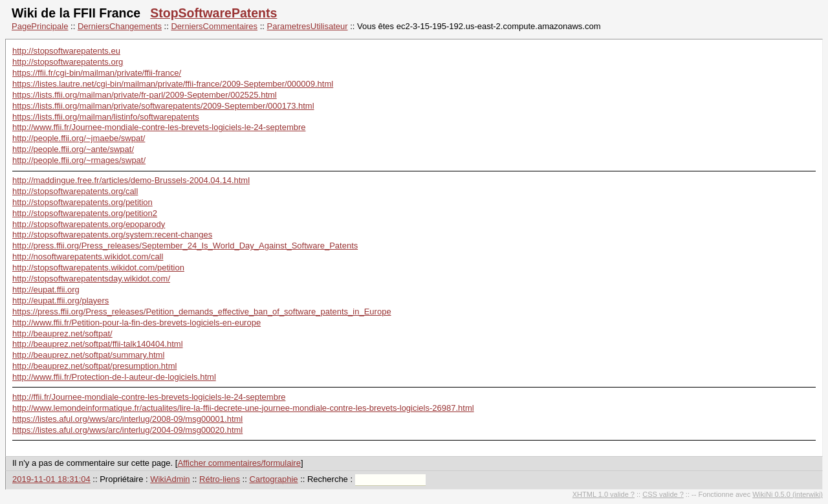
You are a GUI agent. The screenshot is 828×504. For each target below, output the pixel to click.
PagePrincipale (40, 26)
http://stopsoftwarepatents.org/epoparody (89, 224)
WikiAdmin (170, 479)
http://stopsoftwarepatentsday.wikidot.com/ (91, 279)
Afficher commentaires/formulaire (239, 463)
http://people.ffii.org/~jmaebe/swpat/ (79, 138)
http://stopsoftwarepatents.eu (66, 51)
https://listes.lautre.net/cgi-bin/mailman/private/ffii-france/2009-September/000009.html (173, 84)
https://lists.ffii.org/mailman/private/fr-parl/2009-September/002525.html (145, 95)
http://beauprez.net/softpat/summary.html (88, 355)
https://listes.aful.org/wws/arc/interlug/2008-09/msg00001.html (127, 419)
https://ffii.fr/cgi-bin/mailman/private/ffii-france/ (97, 73)
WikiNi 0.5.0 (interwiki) (788, 494)
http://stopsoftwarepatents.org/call (75, 191)
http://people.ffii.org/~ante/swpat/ (73, 149)
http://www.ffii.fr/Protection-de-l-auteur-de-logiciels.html (114, 377)
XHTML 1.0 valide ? (604, 494)
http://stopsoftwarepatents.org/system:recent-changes (112, 235)
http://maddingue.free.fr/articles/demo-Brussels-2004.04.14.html (131, 180)
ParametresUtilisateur (308, 26)
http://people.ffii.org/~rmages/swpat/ (79, 160)
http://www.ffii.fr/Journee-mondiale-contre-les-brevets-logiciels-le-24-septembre (159, 127)
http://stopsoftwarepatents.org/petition (82, 202)
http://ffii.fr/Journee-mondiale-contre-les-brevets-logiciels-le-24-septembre (149, 397)
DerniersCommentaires (214, 26)
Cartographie (273, 479)
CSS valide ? (663, 494)
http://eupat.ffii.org (46, 290)
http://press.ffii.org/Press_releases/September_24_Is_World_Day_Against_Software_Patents (185, 246)
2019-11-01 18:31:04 (51, 479)
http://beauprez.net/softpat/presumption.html (94, 366)
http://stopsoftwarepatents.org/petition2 (85, 213)
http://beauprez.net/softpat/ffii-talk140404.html (98, 344)
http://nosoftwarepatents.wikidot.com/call (88, 257)
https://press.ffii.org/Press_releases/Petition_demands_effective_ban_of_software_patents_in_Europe (202, 312)
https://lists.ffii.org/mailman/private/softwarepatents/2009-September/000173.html (163, 106)
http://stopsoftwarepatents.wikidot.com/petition (98, 268)
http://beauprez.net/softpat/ (62, 334)
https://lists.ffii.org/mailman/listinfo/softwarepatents (106, 117)
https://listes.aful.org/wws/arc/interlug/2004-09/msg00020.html (127, 430)
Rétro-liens (220, 479)
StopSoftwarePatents (213, 13)
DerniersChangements (120, 26)
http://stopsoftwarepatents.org (68, 62)
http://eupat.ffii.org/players (60, 301)
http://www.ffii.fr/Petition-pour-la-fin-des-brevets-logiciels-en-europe (136, 323)
